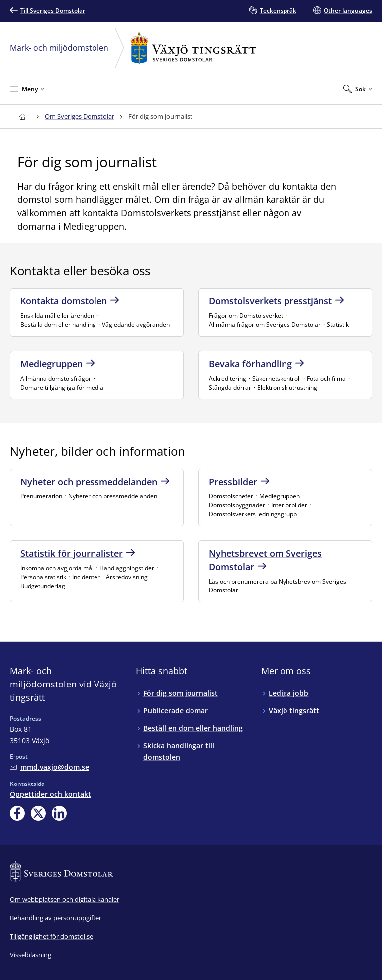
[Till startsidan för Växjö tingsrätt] (22, 117)
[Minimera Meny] (27, 89)
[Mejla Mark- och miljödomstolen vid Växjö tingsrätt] (49, 767)
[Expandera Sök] (358, 89)
